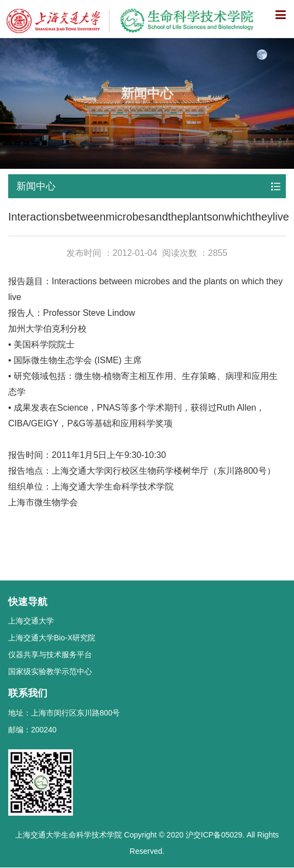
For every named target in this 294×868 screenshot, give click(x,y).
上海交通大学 (31, 621)
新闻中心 (36, 186)
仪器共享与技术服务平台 (50, 655)
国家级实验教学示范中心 (50, 671)
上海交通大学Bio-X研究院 (52, 638)
